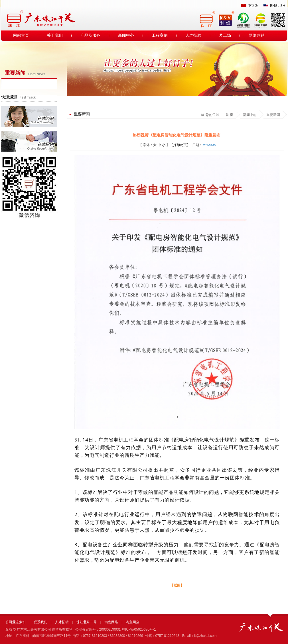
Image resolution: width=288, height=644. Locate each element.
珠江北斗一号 (87, 622)
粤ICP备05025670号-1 (139, 629)
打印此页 (180, 145)
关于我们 (55, 35)
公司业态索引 (16, 622)
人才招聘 (193, 35)
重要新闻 (273, 115)
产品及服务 (90, 35)
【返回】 (177, 585)
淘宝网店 (133, 622)
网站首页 (21, 35)
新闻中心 (126, 35)
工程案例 (160, 35)
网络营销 (257, 35)
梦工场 (225, 35)
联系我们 (40, 622)
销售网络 (111, 622)
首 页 (229, 115)
